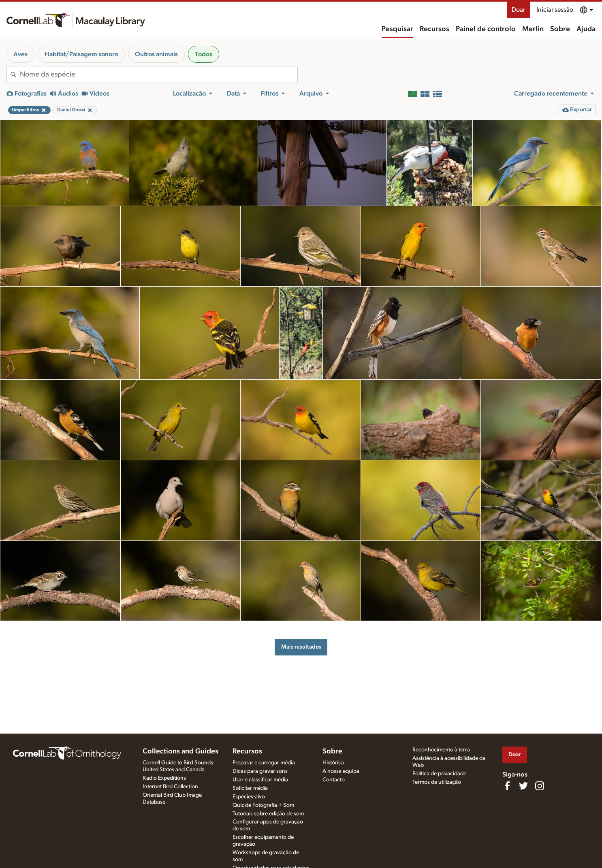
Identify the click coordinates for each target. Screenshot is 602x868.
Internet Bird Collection (170, 787)
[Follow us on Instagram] (540, 786)
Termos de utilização (437, 782)
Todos (204, 54)
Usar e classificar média (260, 780)
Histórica (333, 763)
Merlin (533, 29)
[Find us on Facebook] (507, 786)
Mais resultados (301, 647)
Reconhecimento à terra (441, 750)
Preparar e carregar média (264, 763)
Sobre (560, 29)
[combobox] (159, 74)
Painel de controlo (486, 29)
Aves (20, 54)
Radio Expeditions (164, 778)
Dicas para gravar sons (260, 771)
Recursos (434, 29)
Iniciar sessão (555, 10)
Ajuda (586, 29)
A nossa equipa (341, 771)
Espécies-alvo (249, 797)
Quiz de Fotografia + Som (263, 805)
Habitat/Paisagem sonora (81, 54)
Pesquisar (397, 29)
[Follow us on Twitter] (523, 786)
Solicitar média (250, 788)
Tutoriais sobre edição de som (268, 814)
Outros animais (156, 54)
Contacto (334, 780)
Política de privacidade (439, 774)
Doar (518, 10)
